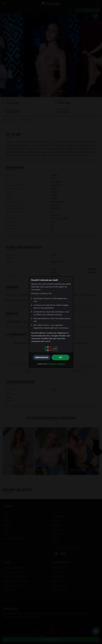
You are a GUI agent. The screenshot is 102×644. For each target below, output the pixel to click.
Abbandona (42, 357)
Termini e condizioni (57, 364)
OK (61, 357)
